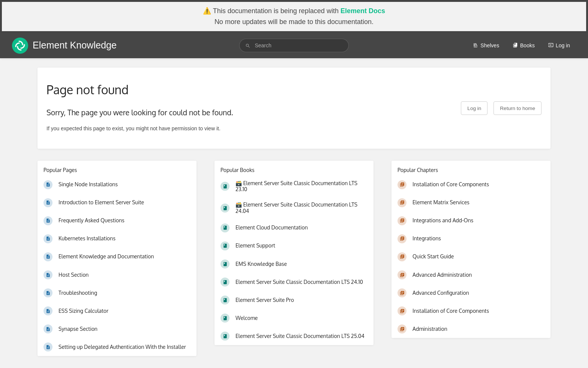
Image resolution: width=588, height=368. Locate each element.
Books (524, 45)
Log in (559, 45)
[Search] (248, 46)
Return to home (517, 108)
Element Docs (363, 11)
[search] (294, 45)
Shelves (486, 45)
